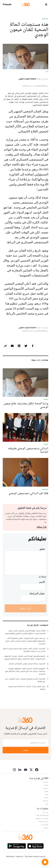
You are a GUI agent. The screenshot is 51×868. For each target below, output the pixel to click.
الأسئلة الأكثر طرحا (42, 815)
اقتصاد (46, 785)
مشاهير (45, 19)
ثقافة (46, 791)
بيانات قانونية (44, 821)
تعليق (42, 549)
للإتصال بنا (45, 825)
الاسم (42, 582)
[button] (45, 862)
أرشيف (46, 828)
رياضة (46, 798)
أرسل (26, 750)
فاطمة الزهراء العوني (27, 79)
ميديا (47, 794)
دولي (47, 804)
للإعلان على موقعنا (42, 818)
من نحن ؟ (45, 812)
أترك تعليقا (26, 608)
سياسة (46, 782)
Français (7, 4)
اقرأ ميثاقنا (42, 527)
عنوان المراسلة (37, 593)
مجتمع (46, 788)
